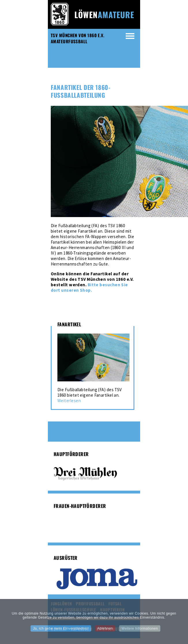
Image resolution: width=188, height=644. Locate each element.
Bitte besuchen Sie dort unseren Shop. (89, 287)
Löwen (104, 15)
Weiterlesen (69, 401)
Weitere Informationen (140, 630)
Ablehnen (105, 630)
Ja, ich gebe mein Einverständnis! (61, 630)
